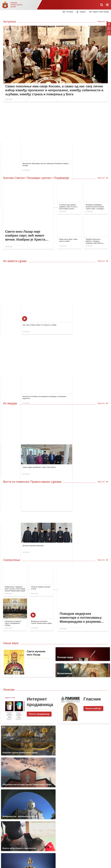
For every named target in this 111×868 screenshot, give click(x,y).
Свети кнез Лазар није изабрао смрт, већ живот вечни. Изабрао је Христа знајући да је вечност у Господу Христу (25, 206)
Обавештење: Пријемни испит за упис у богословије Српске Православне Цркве (15, 441)
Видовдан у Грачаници (40, 127)
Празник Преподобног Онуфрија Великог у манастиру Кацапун (82, 293)
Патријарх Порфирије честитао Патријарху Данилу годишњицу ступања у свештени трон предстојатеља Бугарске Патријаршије (28, 392)
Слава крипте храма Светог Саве (17, 258)
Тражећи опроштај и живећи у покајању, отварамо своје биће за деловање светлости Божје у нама (96, 214)
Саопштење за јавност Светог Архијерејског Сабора (13, 475)
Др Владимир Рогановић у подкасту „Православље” (78, 127)
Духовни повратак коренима (95, 390)
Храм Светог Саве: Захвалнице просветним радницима (52, 293)
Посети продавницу (39, 566)
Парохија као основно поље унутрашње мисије (22, 293)
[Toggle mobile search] (102, 5)
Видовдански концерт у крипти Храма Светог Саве (50, 258)
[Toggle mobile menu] (107, 5)
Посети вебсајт (93, 560)
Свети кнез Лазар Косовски (68, 258)
